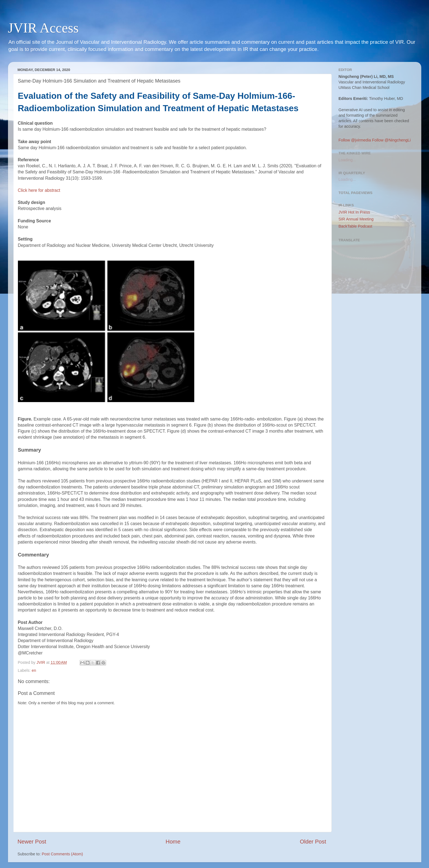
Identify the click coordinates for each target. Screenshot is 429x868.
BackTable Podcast (355, 226)
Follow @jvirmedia (355, 140)
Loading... (347, 160)
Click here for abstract (39, 190)
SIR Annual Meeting (356, 219)
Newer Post (32, 842)
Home (173, 842)
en (34, 670)
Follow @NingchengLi (391, 140)
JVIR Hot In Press (354, 212)
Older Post (313, 842)
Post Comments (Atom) (63, 854)
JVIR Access (43, 28)
